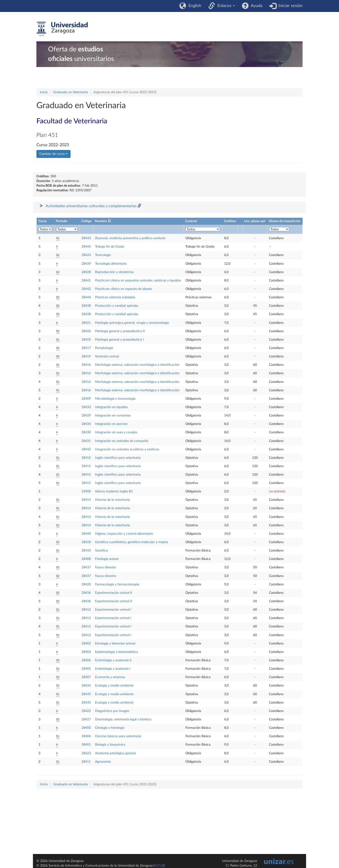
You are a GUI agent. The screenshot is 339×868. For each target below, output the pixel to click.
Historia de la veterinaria (112, 500)
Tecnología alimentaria (111, 264)
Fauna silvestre (106, 567)
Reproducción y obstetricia (114, 272)
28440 (86, 534)
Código (86, 221)
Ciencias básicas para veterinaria (118, 736)
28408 (86, 559)
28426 (86, 331)
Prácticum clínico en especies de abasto (124, 289)
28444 (86, 297)
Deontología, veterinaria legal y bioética (123, 719)
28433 (86, 407)
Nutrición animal (107, 356)
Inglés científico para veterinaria (118, 458)
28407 (86, 677)
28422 (86, 711)
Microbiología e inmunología (115, 399)
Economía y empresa (110, 677)
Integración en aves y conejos (116, 432)
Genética (101, 551)
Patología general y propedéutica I (119, 340)
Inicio (44, 92)
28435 (86, 686)
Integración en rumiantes (113, 416)
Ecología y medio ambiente (114, 686)
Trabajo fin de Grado (110, 247)
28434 (86, 424)
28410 (86, 551)
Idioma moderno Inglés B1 (114, 491)
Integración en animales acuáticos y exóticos (127, 449)
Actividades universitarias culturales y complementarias (91, 206)
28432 (86, 449)
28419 (86, 356)
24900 (86, 491)
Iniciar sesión (289, 6)
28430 (86, 432)
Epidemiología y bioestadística (117, 652)
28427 (86, 719)
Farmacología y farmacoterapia (117, 584)
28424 (86, 255)
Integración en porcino (111, 424)
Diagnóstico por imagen (112, 711)
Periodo (62, 221)
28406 (86, 660)
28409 (86, 399)
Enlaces (225, 6)
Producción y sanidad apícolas (117, 306)
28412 (86, 610)
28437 (86, 567)
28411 (86, 762)
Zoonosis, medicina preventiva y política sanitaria (130, 238)
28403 (86, 652)
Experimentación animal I (113, 610)
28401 (86, 745)
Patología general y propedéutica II (120, 331)
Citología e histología (110, 728)
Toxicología (103, 255)
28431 (86, 441)
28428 (86, 272)
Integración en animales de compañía (122, 441)
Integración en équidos (111, 407)
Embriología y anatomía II (113, 660)
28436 (86, 593)
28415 (86, 458)
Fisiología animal (107, 559)
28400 (86, 728)
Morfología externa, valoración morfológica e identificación (137, 365)
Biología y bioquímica (110, 745)
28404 (86, 736)
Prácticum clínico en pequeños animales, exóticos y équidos (138, 281)
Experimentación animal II (114, 593)
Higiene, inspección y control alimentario (124, 534)
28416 (86, 365)
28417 (86, 348)
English (194, 6)
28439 (86, 264)
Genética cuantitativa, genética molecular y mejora (132, 542)
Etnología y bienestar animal (115, 644)
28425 (86, 340)
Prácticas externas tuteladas (115, 297)
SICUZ (159, 866)
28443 (86, 238)
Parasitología (104, 348)
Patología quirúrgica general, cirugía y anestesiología (132, 323)
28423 (86, 753)
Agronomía (103, 762)
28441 (86, 281)
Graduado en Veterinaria (71, 92)
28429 (86, 416)
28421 (86, 323)
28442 (86, 289)
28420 (86, 584)
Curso (42, 221)
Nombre (101, 221)
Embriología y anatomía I (113, 669)
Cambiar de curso (53, 154)
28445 (86, 247)
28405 (86, 669)
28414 (86, 500)
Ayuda (256, 6)
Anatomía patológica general (115, 753)
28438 (86, 306)
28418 (86, 542)
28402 (86, 644)
